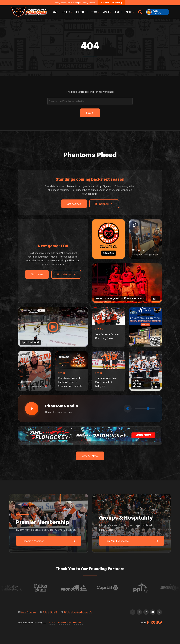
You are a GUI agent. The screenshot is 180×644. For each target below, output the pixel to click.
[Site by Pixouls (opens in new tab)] (155, 623)
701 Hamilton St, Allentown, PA (78, 612)
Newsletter (78, 623)
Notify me (37, 274)
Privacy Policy (64, 623)
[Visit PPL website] (149, 588)
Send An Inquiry (29, 612)
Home (55, 12)
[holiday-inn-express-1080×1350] (145, 327)
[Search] (90, 101)
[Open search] (140, 12)
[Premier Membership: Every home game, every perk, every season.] (49, 523)
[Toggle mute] (128, 409)
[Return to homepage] (29, 12)
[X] (159, 612)
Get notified (74, 204)
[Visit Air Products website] (82, 588)
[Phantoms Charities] (109, 239)
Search (52, 623)
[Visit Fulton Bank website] (49, 588)
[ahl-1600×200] (90, 435)
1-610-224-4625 (50, 612)
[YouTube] (153, 612)
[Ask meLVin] (158, 12)
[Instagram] (146, 612)
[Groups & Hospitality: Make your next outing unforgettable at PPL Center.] (132, 523)
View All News (90, 456)
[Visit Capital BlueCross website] (115, 588)
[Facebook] (139, 612)
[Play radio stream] (32, 409)
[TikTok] (133, 612)
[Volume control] (145, 409)
